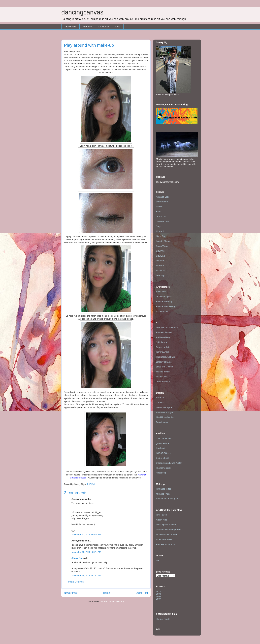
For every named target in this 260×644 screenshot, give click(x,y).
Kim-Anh (160, 231)
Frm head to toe (164, 489)
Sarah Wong (162, 246)
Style (118, 27)
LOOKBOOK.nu (164, 453)
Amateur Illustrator (165, 332)
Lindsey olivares (164, 362)
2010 (158, 591)
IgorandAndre (163, 352)
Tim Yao (160, 261)
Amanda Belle (163, 197)
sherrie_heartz (163, 619)
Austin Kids (161, 520)
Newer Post (71, 593)
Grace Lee (161, 216)
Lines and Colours (165, 367)
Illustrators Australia (165, 357)
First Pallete (162, 515)
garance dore (162, 443)
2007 (158, 599)
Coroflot (160, 403)
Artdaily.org (161, 342)
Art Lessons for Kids (166, 544)
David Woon (162, 202)
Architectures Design (166, 306)
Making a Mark (163, 372)
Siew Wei (161, 251)
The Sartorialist (163, 468)
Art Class (87, 27)
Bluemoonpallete (164, 539)
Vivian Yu (161, 271)
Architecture (71, 27)
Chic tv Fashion (163, 438)
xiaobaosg (161, 473)
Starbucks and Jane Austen (169, 463)
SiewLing (160, 256)
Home (107, 593)
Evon (159, 211)
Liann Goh (161, 236)
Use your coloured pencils (168, 530)
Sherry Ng (77, 558)
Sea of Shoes (162, 458)
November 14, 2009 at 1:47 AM (86, 575)
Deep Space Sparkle (166, 525)
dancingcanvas (82, 12)
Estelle (159, 207)
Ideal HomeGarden (165, 417)
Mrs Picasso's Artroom (167, 535)
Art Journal (104, 27)
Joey (158, 226)
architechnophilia (164, 297)
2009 (158, 594)
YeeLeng (160, 275)
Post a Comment (76, 582)
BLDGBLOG (162, 311)
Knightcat (161, 448)
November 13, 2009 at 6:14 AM (86, 552)
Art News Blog (163, 337)
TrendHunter (162, 422)
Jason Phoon (162, 221)
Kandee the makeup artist (168, 499)
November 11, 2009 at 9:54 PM (86, 534)
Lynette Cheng (163, 241)
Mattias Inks (162, 377)
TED (158, 560)
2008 (158, 596)
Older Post (142, 593)
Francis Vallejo (163, 347)
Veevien (160, 266)
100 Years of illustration (167, 327)
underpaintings (163, 381)
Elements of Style (164, 412)
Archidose (161, 292)
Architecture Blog (164, 301)
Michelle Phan (163, 494)
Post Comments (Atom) (113, 601)
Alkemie (160, 398)
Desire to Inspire (164, 407)
